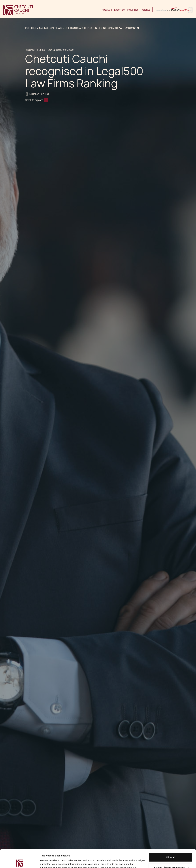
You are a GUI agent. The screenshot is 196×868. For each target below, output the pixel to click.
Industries (133, 10)
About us (107, 10)
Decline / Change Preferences (171, 849)
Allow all (171, 839)
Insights (145, 10)
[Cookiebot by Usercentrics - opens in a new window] (20, 862)
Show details (47, 862)
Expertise (119, 10)
